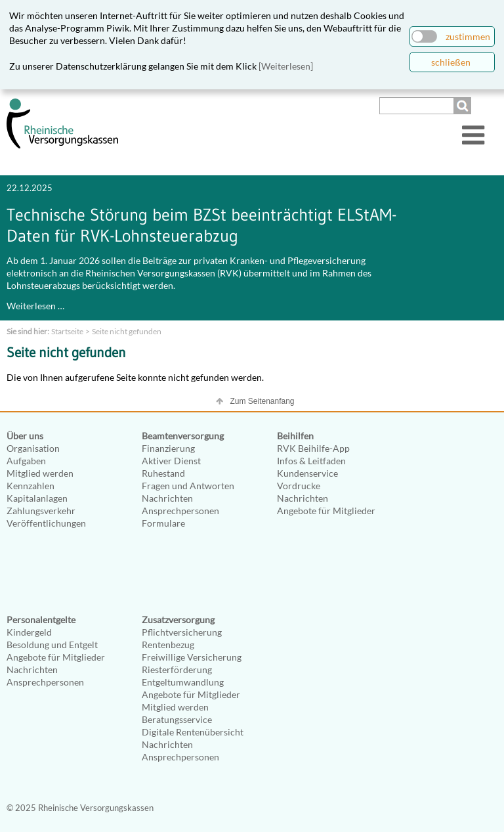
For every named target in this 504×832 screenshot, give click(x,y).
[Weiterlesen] (286, 66)
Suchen (464, 106)
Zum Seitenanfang (262, 401)
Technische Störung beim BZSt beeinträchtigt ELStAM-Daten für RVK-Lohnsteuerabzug (201, 225)
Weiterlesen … (35, 306)
